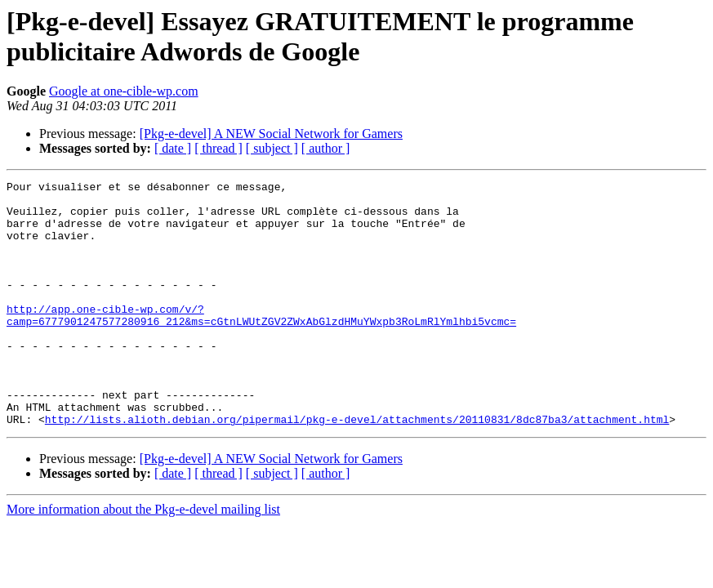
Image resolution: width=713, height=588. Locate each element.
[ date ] (173, 148)
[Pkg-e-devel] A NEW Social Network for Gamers (271, 134)
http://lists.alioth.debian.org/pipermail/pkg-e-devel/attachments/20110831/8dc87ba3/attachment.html (357, 468)
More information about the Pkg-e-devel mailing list (143, 558)
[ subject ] (272, 148)
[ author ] (326, 148)
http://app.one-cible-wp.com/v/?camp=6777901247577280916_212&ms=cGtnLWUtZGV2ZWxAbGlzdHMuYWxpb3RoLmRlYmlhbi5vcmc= (261, 343)
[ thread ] (218, 148)
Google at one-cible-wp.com (124, 91)
